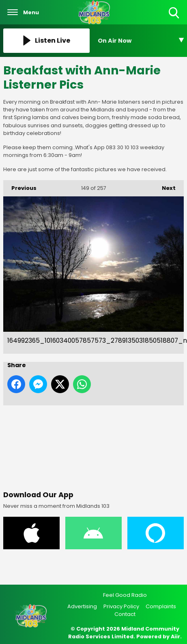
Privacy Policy (121, 606)
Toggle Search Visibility (175, 13)
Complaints (161, 606)
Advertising (82, 606)
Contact (125, 614)
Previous (20, 186)
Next (165, 186)
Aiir (175, 636)
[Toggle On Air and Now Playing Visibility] (141, 41)
